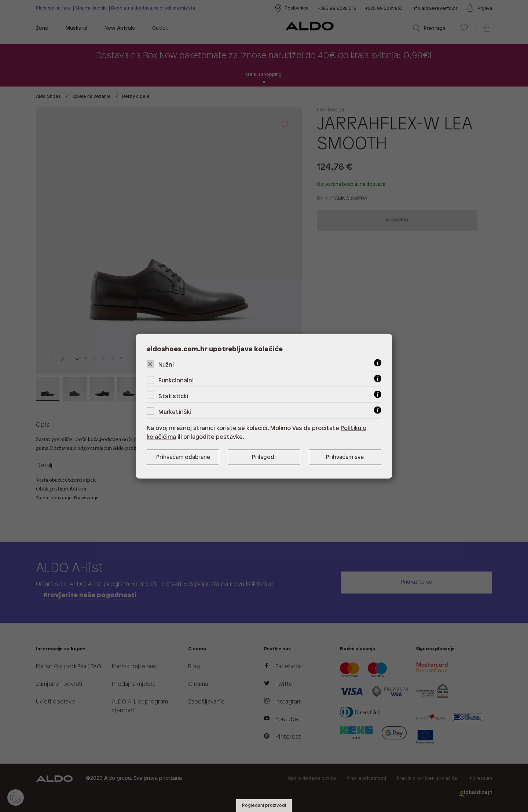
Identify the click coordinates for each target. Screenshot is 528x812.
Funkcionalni (176, 380)
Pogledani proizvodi (264, 806)
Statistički (173, 396)
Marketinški (175, 412)
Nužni (166, 365)
